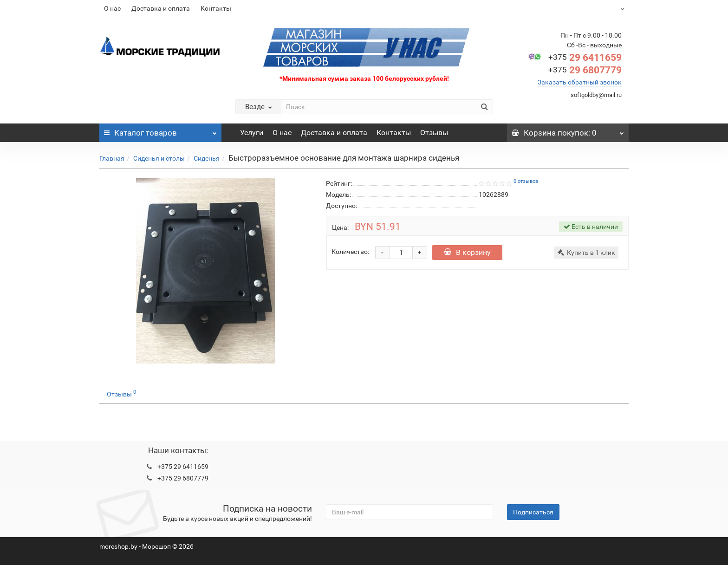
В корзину (468, 252)
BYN (599, 8)
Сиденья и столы (159, 158)
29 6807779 (585, 70)
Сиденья (207, 158)
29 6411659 (585, 58)
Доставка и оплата (161, 8)
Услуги (252, 133)
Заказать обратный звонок (580, 82)
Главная (112, 158)
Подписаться (533, 512)
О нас (112, 8)
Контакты (216, 8)
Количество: (350, 252)
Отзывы (434, 133)
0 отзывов (526, 181)
